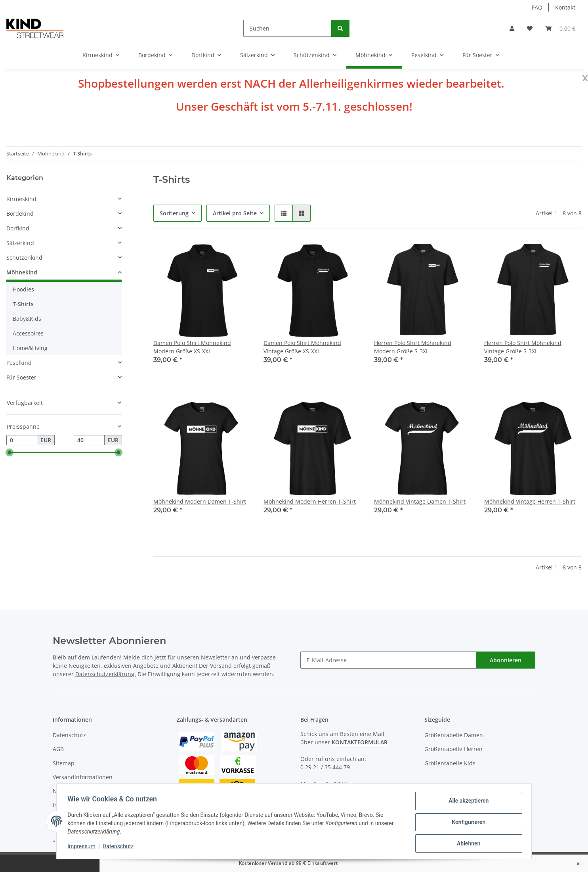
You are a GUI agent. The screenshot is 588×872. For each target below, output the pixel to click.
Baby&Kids (27, 319)
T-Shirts (23, 304)
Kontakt (565, 7)
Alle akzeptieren (467, 803)
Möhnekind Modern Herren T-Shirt (310, 501)
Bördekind (20, 214)
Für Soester (21, 377)
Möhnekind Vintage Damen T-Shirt (420, 501)
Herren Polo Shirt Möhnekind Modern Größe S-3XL (413, 347)
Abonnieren (506, 660)
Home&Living (30, 348)
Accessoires (28, 333)
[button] (512, 28)
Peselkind (19, 363)
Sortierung (174, 213)
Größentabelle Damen (454, 735)
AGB (58, 749)
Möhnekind (22, 272)
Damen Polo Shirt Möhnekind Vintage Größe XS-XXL (302, 347)
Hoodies (23, 289)
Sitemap (64, 763)
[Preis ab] (22, 440)
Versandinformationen (83, 777)
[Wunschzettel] (530, 28)
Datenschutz (69, 735)
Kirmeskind (21, 199)
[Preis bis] (89, 440)
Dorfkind (18, 228)
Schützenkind (24, 258)
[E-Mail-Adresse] (388, 660)
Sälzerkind (20, 243)
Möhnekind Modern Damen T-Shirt (200, 501)
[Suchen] (287, 28)
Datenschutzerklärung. (106, 674)
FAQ (537, 7)
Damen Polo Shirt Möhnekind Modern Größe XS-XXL (192, 347)
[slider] (10, 452)
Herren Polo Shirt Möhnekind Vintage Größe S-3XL (523, 347)
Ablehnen (467, 844)
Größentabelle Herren (453, 749)
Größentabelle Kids (450, 763)
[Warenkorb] (560, 28)
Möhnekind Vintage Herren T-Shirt (530, 501)
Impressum (83, 847)
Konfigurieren (467, 823)
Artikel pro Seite (235, 213)
